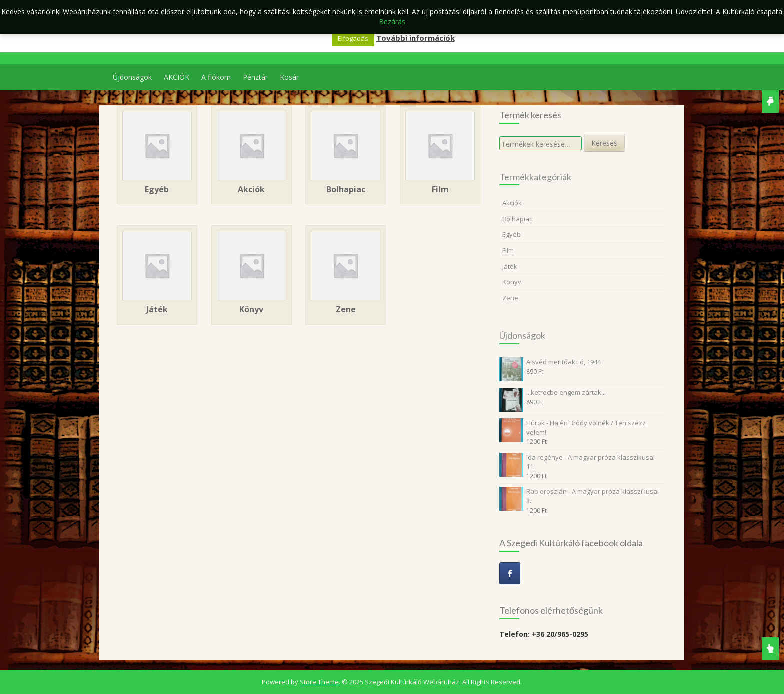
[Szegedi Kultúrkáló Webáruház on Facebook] (510, 573)
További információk (416, 38)
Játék (510, 266)
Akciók (512, 203)
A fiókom (216, 77)
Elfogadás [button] (353, 38)
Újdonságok (132, 77)
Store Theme (319, 682)
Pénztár (255, 77)
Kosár (289, 77)
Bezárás (392, 22)
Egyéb (512, 234)
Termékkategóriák (535, 177)
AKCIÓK (177, 77)
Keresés (604, 143)
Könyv (512, 282)
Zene (510, 298)
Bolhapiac (517, 219)
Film (508, 250)
